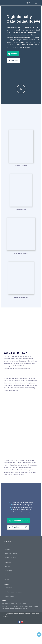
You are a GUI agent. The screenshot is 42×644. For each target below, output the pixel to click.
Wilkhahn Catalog (21, 166)
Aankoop (7, 549)
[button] (36, 3)
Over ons (7, 566)
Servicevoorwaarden (11, 575)
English (28, 3)
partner (7, 579)
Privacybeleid (8, 571)
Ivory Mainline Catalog (21, 297)
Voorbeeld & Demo (10, 558)
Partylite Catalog (21, 210)
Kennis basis (8, 588)
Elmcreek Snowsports (21, 253)
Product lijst (8, 545)
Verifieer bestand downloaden (13, 592)
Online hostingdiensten (11, 553)
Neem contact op (10, 596)
